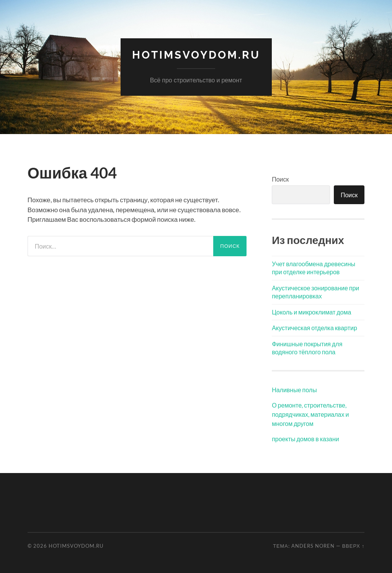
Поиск (280, 179)
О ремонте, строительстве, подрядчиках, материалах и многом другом (310, 414)
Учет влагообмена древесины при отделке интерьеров (314, 268)
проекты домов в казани (305, 439)
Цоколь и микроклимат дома (311, 312)
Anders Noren (313, 546)
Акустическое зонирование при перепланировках (315, 292)
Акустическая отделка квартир (314, 328)
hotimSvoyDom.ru (196, 55)
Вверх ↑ (354, 546)
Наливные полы (294, 390)
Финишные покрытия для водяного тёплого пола (307, 348)
